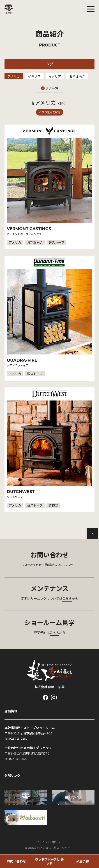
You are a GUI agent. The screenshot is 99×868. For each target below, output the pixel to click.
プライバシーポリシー (49, 842)
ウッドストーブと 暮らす (49, 861)
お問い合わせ (16, 861)
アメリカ (14, 76)
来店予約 (83, 861)
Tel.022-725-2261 (16, 738)
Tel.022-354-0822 (16, 759)
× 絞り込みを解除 (49, 112)
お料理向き (77, 76)
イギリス (34, 76)
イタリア (55, 76)
